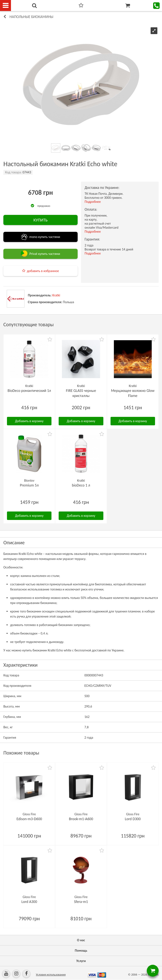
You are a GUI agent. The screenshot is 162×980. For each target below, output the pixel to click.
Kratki (56, 295)
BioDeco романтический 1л (29, 391)
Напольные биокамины (31, 17)
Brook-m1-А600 (81, 819)
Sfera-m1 (81, 902)
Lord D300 (133, 819)
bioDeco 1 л (81, 485)
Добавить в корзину (29, 421)
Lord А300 (29, 902)
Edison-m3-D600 (29, 819)
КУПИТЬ (40, 220)
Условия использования (51, 975)
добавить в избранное (43, 271)
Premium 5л (29, 485)
